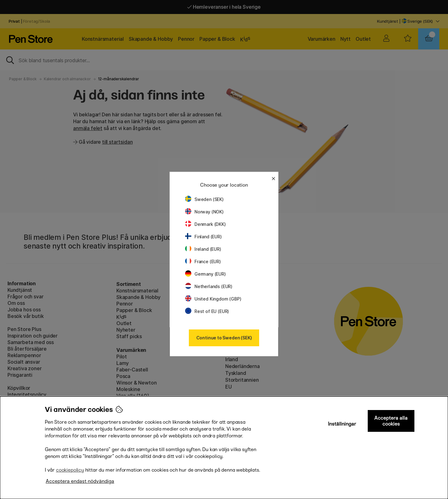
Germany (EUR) (205, 274)
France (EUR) (203, 261)
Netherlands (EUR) (209, 286)
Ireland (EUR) (203, 249)
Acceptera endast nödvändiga (80, 481)
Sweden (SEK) (204, 199)
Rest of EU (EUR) (207, 311)
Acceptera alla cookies (391, 421)
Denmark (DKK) (205, 224)
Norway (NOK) (204, 212)
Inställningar (342, 424)
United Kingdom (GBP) (213, 299)
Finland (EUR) (203, 237)
